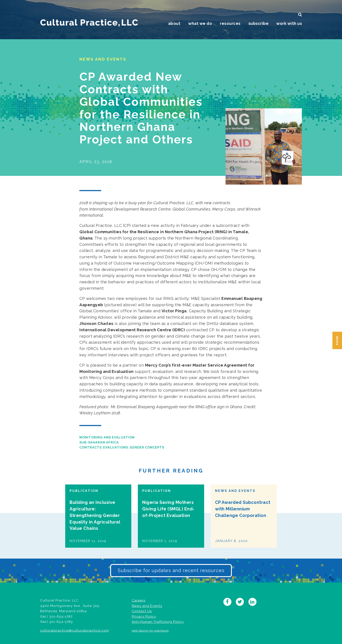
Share (337, 340)
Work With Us (289, 23)
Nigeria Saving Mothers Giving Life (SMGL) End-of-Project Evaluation (168, 509)
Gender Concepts (147, 447)
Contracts (91, 447)
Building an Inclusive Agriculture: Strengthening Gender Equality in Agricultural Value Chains (95, 515)
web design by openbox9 (150, 631)
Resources (230, 23)
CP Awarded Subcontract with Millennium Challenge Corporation (243, 509)
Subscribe (259, 23)
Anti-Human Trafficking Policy (158, 622)
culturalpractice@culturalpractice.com (74, 630)
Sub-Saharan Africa (99, 442)
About (174, 23)
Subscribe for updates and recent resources (171, 570)
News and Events (147, 606)
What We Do (200, 23)
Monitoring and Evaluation (107, 437)
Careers (139, 600)
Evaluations (116, 447)
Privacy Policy (144, 617)
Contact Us (142, 611)
